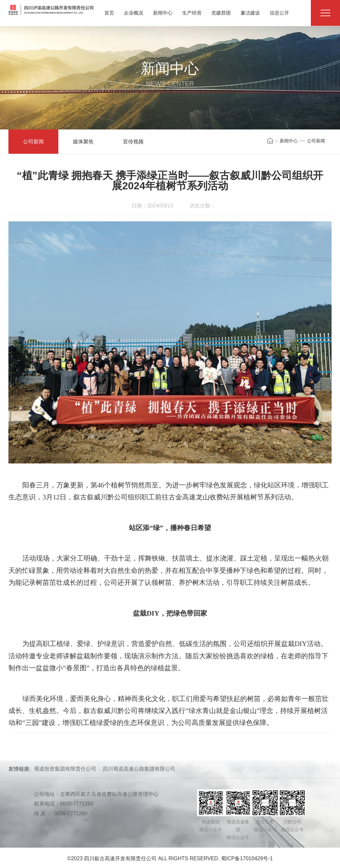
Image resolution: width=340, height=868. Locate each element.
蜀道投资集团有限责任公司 (65, 769)
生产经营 (192, 13)
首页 (109, 13)
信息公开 (279, 13)
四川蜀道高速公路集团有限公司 (139, 769)
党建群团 (221, 13)
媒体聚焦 (83, 142)
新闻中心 (163, 13)
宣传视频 (133, 142)
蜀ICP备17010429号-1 (247, 858)
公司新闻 (33, 142)
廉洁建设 (250, 13)
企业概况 (134, 13)
